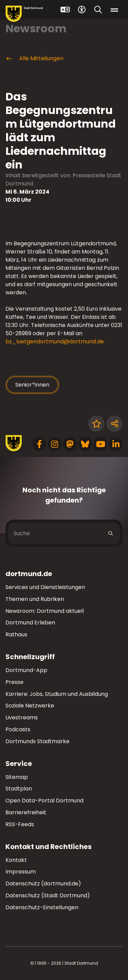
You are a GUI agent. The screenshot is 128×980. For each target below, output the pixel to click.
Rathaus (16, 634)
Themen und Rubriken (35, 599)
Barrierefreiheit (26, 812)
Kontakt (16, 860)
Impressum (21, 872)
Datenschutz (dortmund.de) (43, 884)
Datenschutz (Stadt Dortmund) (48, 895)
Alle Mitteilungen (34, 59)
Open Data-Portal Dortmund (44, 801)
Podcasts (18, 729)
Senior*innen (32, 385)
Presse (14, 682)
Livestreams (22, 717)
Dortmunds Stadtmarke (37, 741)
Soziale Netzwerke (30, 706)
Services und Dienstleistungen (45, 587)
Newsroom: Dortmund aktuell (45, 611)
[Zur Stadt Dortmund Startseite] (24, 14)
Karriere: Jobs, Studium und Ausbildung (57, 694)
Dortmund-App (26, 670)
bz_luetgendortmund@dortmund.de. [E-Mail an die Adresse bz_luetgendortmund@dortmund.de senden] (55, 341)
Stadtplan (19, 789)
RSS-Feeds (20, 824)
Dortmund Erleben (30, 623)
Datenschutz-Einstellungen (42, 908)
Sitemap (17, 777)
